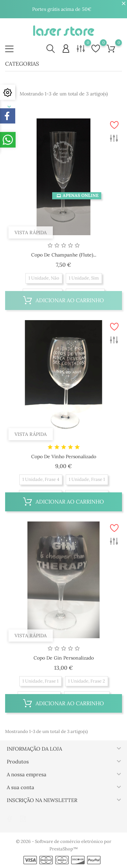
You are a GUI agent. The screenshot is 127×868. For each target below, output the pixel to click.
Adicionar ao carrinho (63, 300)
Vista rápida (31, 232)
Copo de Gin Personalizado (64, 658)
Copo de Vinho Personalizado (64, 457)
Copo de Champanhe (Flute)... (64, 255)
